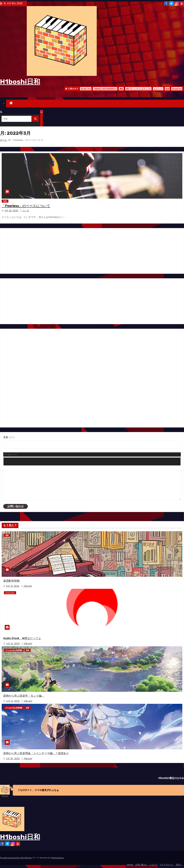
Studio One (86, 89)
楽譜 (7, 535)
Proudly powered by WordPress (16, 858)
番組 (121, 89)
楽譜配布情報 (11, 581)
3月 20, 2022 (11, 211)
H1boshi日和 (20, 82)
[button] (1, 112)
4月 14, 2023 (13, 644)
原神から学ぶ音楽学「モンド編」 (24, 696)
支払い (179, 865)
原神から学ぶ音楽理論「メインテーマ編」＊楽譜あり (36, 753)
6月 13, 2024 (13, 586)
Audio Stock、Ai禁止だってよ (22, 638)
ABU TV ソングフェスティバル (138, 89)
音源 (167, 89)
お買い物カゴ (141, 865)
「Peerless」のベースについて (26, 206)
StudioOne (177, 89)
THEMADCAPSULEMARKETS (105, 89)
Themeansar (57, 858)
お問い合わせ (16, 506)
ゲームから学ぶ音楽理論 (14, 650)
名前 (9, 437)
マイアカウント (167, 865)
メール (10, 454)
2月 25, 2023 (13, 759)
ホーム (3, 140)
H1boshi (26, 586)
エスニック (158, 89)
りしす (24, 211)
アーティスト (10, 593)
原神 (28, 650)
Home (130, 865)
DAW (5, 201)
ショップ (153, 865)
